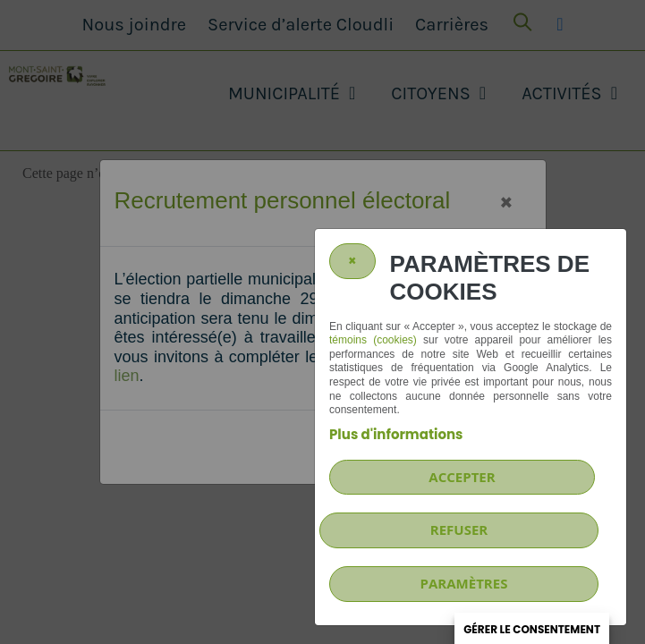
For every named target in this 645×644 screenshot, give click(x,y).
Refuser (459, 530)
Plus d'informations (396, 434)
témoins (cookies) (373, 340)
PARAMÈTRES (464, 583)
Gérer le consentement (532, 629)
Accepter (462, 477)
